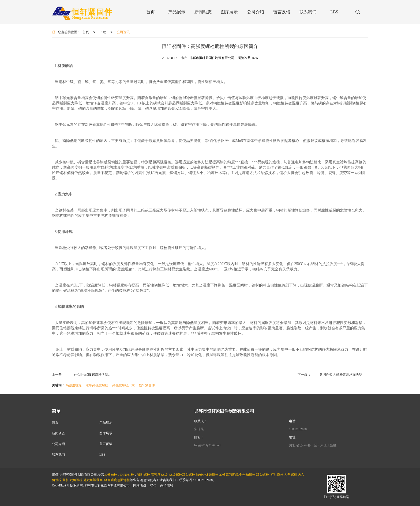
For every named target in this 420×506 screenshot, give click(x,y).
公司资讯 (123, 32)
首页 (86, 32)
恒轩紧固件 (147, 385)
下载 (103, 32)
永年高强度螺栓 (97, 385)
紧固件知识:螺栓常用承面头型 (341, 375)
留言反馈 (106, 444)
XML (153, 485)
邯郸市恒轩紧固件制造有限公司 (107, 485)
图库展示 (106, 433)
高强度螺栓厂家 (123, 385)
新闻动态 (58, 433)
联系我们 (58, 455)
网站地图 (140, 485)
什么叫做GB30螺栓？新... (92, 375)
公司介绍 (58, 444)
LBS (102, 455)
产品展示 (106, 422)
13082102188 (298, 429)
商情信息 (167, 485)
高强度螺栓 (74, 385)
